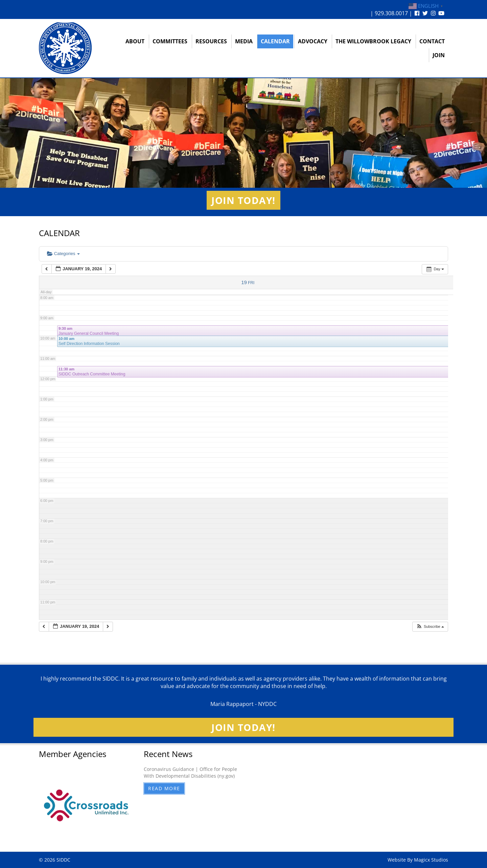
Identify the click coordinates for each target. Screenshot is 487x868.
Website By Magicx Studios (418, 860)
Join (439, 55)
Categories (63, 254)
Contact (432, 41)
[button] (430, 627)
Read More (164, 788)
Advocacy (313, 41)
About (135, 41)
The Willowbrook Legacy (373, 41)
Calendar (275, 41)
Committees (170, 41)
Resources (211, 41)
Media (244, 41)
